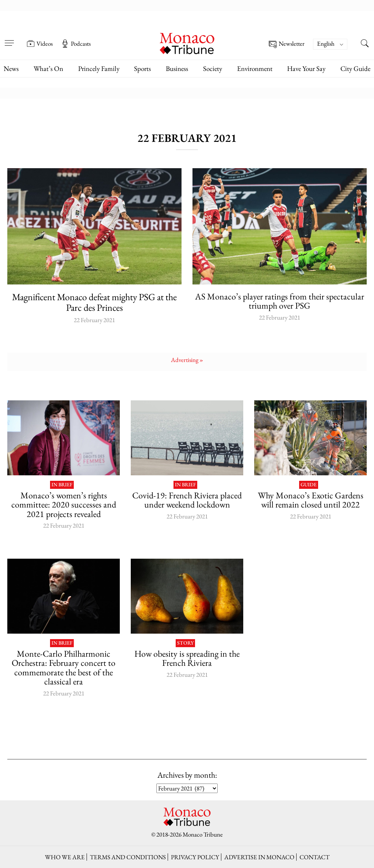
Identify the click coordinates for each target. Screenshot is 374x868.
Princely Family (99, 69)
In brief (62, 485)
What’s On (48, 69)
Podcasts (76, 44)
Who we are (65, 857)
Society (213, 69)
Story (185, 643)
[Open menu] (9, 38)
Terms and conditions (128, 857)
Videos (40, 44)
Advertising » (187, 360)
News (11, 69)
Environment (255, 69)
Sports (142, 69)
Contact (314, 857)
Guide (309, 485)
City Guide (355, 69)
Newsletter (287, 44)
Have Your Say (306, 69)
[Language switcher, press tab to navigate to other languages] (330, 44)
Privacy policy (195, 857)
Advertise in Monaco (259, 857)
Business (177, 69)
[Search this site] (365, 44)
